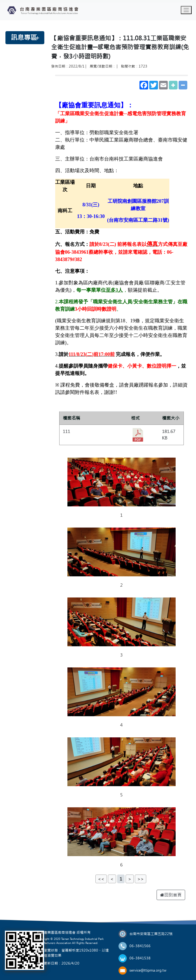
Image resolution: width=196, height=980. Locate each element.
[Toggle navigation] (186, 10)
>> (141, 879)
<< (101, 879)
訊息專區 (24, 38)
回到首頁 (171, 895)
